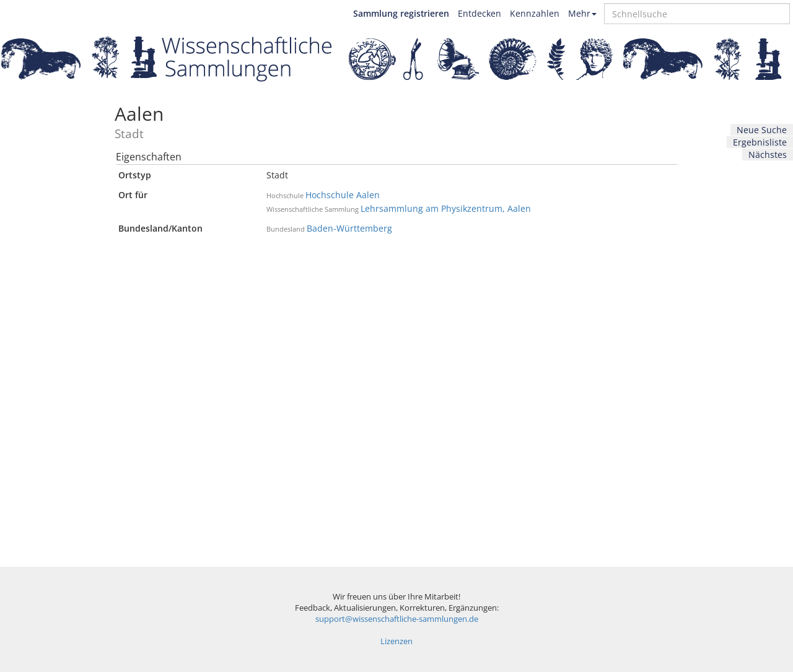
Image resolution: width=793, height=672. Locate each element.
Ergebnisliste (760, 142)
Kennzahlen (535, 13)
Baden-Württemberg (349, 228)
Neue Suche (762, 130)
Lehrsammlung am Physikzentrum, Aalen (446, 208)
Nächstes (768, 155)
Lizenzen (396, 641)
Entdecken (480, 13)
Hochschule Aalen (343, 195)
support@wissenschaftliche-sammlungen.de (397, 619)
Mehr (582, 13)
